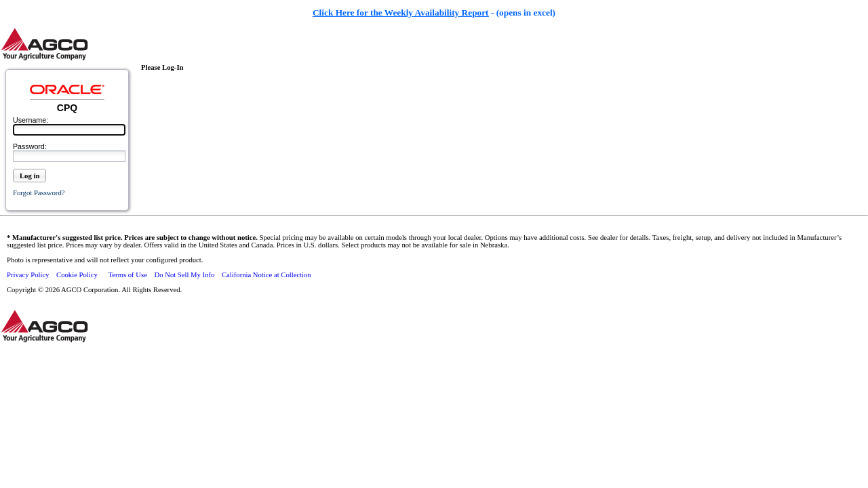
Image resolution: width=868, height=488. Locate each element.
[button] (29, 181)
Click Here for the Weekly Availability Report (401, 13)
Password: (30, 146)
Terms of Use (128, 275)
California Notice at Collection (267, 275)
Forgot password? (39, 193)
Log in (29, 176)
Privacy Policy (28, 275)
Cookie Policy (78, 275)
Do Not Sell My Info (185, 275)
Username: (31, 120)
